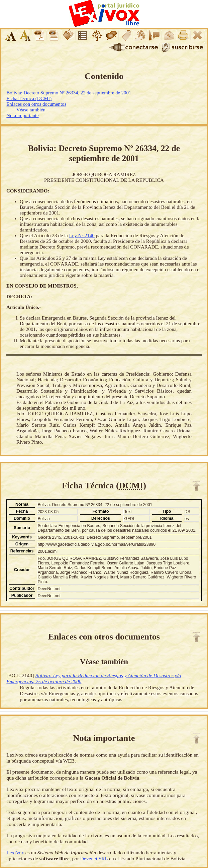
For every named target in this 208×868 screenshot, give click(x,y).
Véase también (31, 110)
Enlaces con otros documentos (36, 104)
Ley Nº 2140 (82, 236)
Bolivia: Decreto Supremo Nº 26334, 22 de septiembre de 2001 (69, 93)
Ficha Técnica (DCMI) (29, 98)
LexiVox (16, 852)
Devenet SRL (95, 858)
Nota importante (22, 115)
